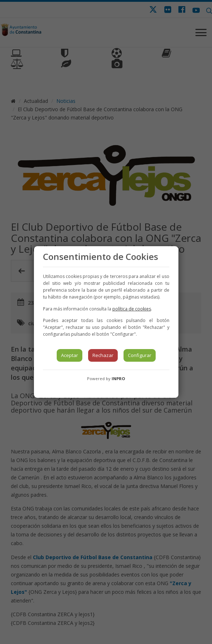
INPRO (118, 378)
